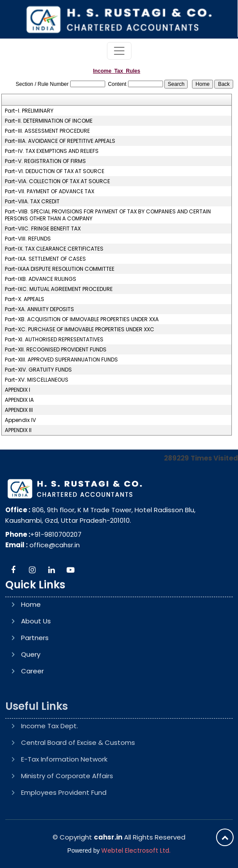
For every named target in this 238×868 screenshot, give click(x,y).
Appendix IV (20, 420)
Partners (35, 678)
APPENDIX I (18, 390)
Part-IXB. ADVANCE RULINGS (41, 279)
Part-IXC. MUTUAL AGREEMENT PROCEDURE (59, 289)
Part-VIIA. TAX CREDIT (32, 202)
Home (31, 645)
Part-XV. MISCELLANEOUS (37, 380)
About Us (36, 662)
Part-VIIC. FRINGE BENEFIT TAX (43, 229)
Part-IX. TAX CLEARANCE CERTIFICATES (54, 249)
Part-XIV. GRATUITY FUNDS (38, 370)
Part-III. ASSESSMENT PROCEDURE (47, 131)
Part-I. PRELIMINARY (29, 111)
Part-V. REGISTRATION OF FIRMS (45, 161)
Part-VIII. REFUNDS (28, 239)
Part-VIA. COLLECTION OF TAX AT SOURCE (57, 181)
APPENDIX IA (19, 400)
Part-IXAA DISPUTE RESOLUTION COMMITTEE (60, 269)
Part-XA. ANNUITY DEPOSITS (39, 309)
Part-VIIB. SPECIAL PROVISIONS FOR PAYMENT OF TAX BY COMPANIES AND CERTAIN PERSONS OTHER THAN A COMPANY (108, 215)
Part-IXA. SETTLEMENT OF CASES (45, 259)
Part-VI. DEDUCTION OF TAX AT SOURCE (55, 171)
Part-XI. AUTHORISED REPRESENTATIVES (54, 340)
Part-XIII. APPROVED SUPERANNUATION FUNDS (61, 360)
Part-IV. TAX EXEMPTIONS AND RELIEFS (52, 151)
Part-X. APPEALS (25, 299)
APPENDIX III (19, 410)
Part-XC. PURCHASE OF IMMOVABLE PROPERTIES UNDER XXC (80, 329)
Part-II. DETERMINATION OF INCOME (49, 121)
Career (32, 712)
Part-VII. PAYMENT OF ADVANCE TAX (50, 191)
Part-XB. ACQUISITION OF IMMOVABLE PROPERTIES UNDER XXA (82, 319)
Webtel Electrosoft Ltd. (136, 850)
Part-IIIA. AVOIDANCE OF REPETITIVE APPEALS (60, 141)
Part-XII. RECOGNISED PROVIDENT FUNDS (56, 350)
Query (31, 695)
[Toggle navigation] (119, 51)
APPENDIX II (18, 430)
